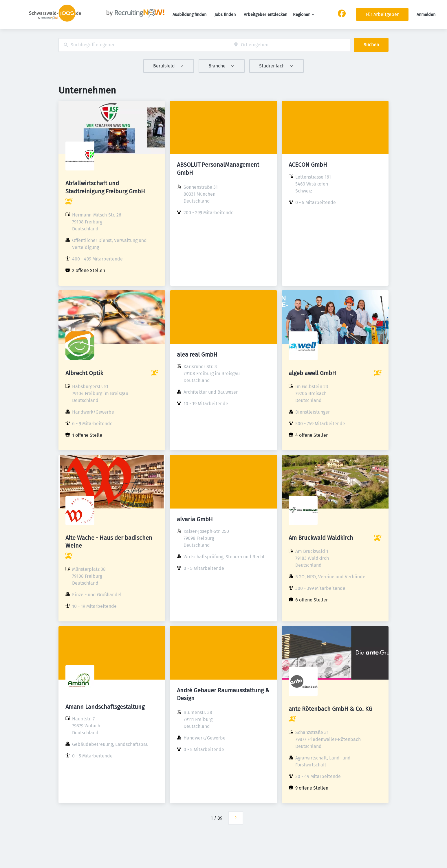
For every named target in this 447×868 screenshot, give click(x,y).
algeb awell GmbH (312, 373)
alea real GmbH (197, 355)
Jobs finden (225, 15)
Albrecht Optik (84, 373)
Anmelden (426, 15)
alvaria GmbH (195, 519)
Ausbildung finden (189, 15)
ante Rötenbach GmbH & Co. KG (330, 709)
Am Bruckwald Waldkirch (321, 538)
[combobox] (144, 45)
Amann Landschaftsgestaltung (105, 707)
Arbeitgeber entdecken (265, 15)
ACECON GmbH (308, 165)
